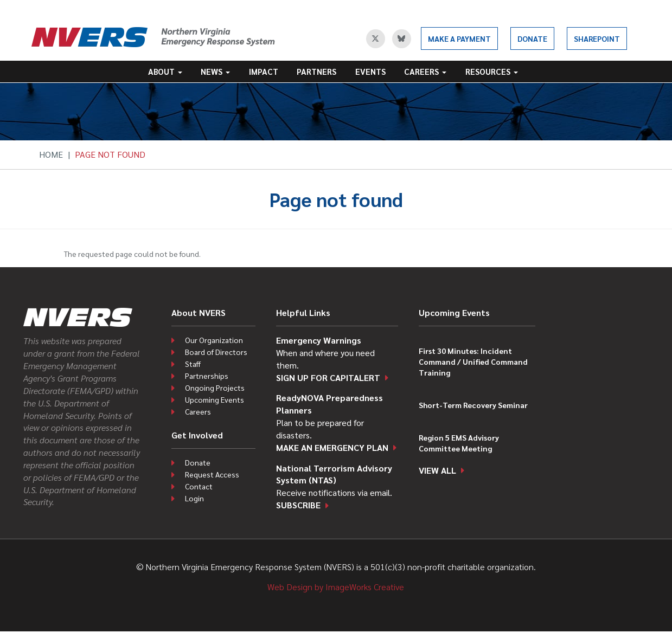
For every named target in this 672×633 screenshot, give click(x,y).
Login (194, 498)
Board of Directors (216, 352)
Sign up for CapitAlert (328, 377)
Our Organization (214, 340)
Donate (532, 38)
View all (437, 470)
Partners (316, 71)
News (215, 71)
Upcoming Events (215, 399)
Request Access (212, 474)
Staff (193, 364)
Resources (492, 71)
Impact (264, 71)
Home (51, 154)
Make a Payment (459, 38)
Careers (425, 71)
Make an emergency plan (332, 447)
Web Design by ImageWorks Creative (336, 587)
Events (370, 71)
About (165, 71)
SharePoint (597, 38)
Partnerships (207, 376)
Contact (199, 486)
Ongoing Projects (215, 387)
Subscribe (298, 505)
